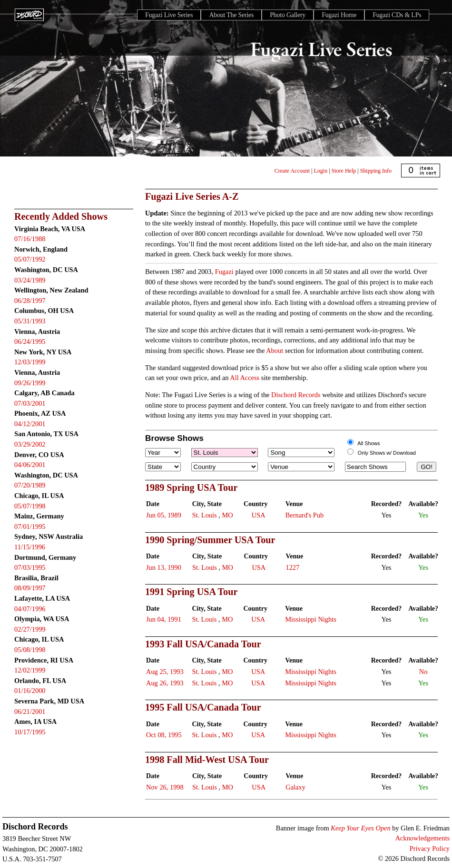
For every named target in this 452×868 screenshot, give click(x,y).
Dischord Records (296, 395)
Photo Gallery (288, 15)
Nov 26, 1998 (165, 787)
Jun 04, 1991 (164, 619)
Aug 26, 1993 (165, 683)
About (275, 351)
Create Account (292, 171)
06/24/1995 (30, 341)
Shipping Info (376, 171)
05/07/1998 (30, 506)
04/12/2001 (30, 424)
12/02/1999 (30, 670)
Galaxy (295, 787)
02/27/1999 (30, 629)
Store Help (344, 171)
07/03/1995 (30, 567)
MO (227, 515)
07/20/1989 (30, 485)
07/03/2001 (30, 403)
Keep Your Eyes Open (360, 828)
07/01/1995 (30, 527)
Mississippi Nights (311, 619)
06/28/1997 (30, 301)
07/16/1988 (30, 239)
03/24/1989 (30, 280)
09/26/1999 (30, 383)
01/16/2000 (30, 691)
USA (259, 515)
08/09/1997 (30, 588)
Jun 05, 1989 (164, 515)
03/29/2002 (30, 444)
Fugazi (224, 272)
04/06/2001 (30, 465)
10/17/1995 (30, 732)
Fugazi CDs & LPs (397, 15)
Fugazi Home (339, 15)
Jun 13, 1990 (164, 567)
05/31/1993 (30, 321)
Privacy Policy (430, 848)
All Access (245, 378)
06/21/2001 (30, 712)
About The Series (231, 15)
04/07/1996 (30, 609)
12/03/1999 (30, 362)
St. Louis (205, 515)
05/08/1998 (30, 650)
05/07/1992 (30, 259)
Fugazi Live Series (169, 15)
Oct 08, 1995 (164, 735)
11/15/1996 (30, 547)
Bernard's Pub (305, 515)
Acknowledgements (423, 838)
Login (321, 171)
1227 (292, 567)
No (423, 672)
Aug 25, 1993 (165, 672)
